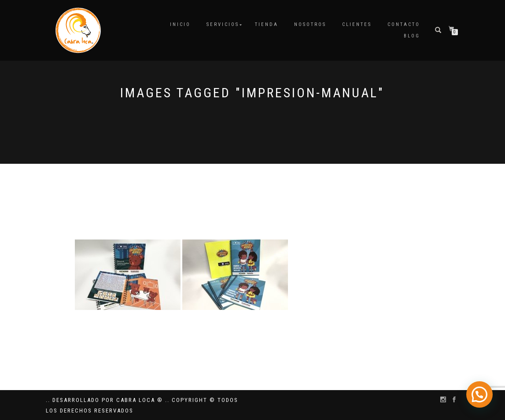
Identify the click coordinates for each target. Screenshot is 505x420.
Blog (412, 36)
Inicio (180, 24)
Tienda (267, 24)
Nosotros (310, 24)
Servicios (223, 24)
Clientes (357, 24)
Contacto (404, 24)
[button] (481, 400)
